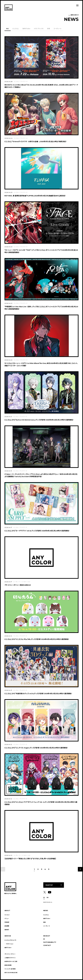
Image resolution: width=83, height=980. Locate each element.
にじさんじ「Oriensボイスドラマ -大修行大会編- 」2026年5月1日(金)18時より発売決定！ (36, 141)
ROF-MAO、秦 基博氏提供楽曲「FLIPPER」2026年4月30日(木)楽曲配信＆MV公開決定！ (35, 196)
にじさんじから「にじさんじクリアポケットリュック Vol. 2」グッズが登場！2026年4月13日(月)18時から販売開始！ (41, 803)
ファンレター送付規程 (10, 969)
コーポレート (57, 28)
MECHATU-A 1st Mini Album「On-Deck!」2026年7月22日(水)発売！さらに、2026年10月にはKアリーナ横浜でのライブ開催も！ (41, 86)
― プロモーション (9, 944)
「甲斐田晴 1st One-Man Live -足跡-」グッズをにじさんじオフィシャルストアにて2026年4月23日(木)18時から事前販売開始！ (41, 308)
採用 (49, 28)
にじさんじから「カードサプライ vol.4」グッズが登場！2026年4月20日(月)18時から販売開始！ (37, 531)
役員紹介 (7, 930)
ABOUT (7, 911)
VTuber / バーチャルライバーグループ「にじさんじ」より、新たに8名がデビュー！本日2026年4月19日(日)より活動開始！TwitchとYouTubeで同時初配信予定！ (41, 475)
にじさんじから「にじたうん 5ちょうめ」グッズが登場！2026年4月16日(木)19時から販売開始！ (37, 639)
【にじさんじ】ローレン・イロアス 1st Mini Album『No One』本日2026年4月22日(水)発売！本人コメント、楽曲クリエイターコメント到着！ (41, 364)
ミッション (7, 915)
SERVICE (8, 936)
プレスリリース (24, 81)
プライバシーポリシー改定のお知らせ (18, 585)
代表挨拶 (7, 922)
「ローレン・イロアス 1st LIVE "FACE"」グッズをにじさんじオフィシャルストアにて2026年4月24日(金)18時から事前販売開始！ (41, 251)
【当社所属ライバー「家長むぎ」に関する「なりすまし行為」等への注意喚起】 (30, 859)
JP (44, 898)
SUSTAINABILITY (50, 942)
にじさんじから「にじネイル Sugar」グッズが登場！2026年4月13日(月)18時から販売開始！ (36, 748)
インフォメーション (26, 582)
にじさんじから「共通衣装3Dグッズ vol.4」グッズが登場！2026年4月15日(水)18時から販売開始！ (38, 693)
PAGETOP (49, 885)
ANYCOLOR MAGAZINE (11, 973)
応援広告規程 (8, 965)
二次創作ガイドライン (10, 958)
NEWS (46, 911)
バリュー (7, 918)
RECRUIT (47, 936)
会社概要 (7, 926)
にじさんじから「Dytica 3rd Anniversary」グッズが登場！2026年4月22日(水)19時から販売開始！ (39, 420)
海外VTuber (26, 28)
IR (44, 939)
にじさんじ (16, 28)
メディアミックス (39, 28)
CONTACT (47, 945)
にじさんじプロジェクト (10, 940)
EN (48, 898)
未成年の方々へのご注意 (11, 961)
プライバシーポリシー (10, 954)
